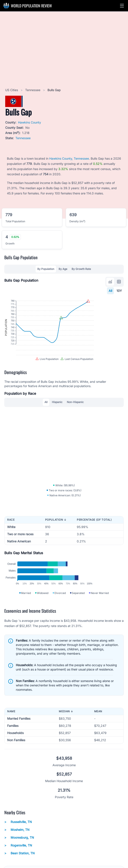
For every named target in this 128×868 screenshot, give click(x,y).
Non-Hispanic (75, 423)
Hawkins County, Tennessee (69, 158)
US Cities (12, 90)
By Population (46, 269)
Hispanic (57, 423)
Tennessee (33, 90)
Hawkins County (30, 122)
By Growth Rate (81, 269)
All (110, 291)
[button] (122, 6)
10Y (119, 291)
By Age (63, 269)
